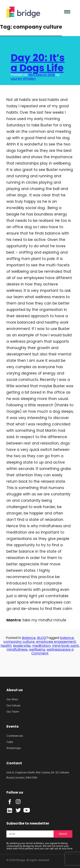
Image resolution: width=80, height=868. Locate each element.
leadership (22, 646)
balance (67, 638)
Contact (14, 763)
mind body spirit (65, 646)
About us (15, 690)
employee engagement (56, 642)
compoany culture (19, 642)
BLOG (42, 638)
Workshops (14, 748)
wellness (54, 649)
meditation (41, 646)
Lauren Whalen (23, 79)
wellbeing (37, 649)
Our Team (13, 712)
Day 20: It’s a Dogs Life (38, 63)
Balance (29, 638)
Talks (10, 742)
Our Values (13, 705)
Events (12, 726)
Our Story (12, 699)
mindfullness (17, 649)
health (6, 646)
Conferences (15, 736)
